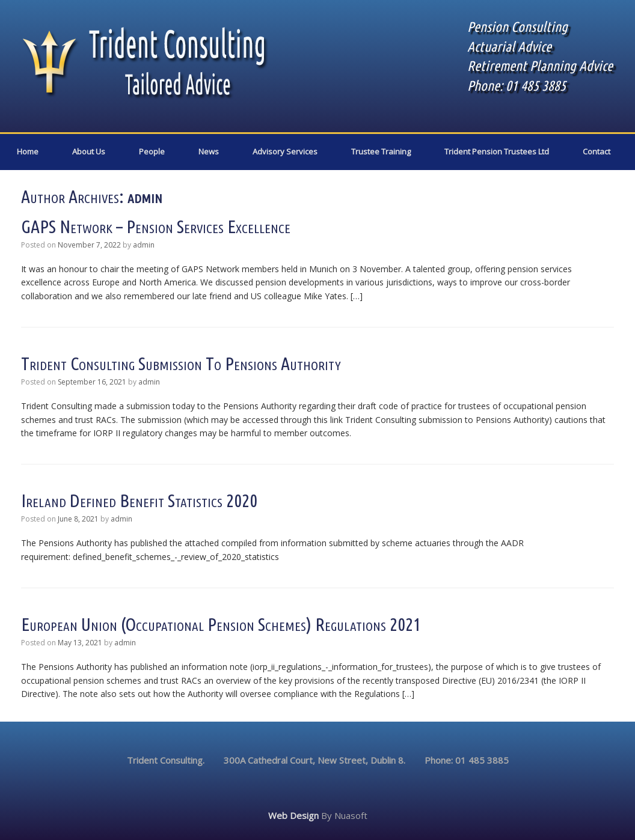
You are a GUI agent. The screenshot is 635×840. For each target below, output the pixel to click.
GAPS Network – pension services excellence (156, 227)
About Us (89, 151)
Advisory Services (285, 151)
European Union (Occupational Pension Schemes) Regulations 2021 (221, 624)
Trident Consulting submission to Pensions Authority (181, 364)
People (152, 151)
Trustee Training (381, 151)
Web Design (293, 815)
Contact (597, 151)
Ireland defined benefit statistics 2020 (139, 501)
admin (145, 196)
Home (28, 151)
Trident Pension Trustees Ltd (497, 151)
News (209, 151)
